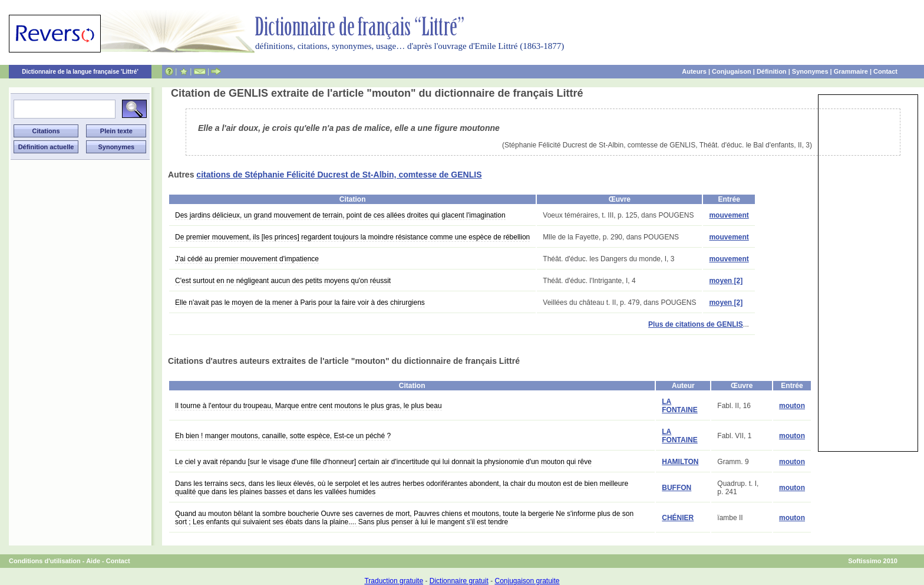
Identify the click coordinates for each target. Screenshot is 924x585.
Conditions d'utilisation (45, 561)
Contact (885, 71)
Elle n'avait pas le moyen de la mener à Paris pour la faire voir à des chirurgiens (300, 303)
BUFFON (676, 488)
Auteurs (694, 71)
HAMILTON (680, 462)
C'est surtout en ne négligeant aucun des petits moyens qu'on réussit (283, 281)
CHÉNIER (678, 518)
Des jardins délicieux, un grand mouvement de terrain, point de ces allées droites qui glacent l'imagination (340, 215)
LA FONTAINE (679, 406)
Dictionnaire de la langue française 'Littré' (80, 72)
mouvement (729, 215)
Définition (772, 71)
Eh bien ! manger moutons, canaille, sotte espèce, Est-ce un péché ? (283, 436)
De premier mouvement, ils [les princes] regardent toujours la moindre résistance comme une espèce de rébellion (352, 237)
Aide (93, 561)
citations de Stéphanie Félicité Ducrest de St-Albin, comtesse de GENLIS (339, 175)
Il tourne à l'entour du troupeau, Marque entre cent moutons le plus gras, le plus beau (308, 406)
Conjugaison (732, 71)
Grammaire (851, 71)
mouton (792, 406)
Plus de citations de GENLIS (696, 324)
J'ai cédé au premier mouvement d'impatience (247, 259)
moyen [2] (726, 281)
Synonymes (810, 71)
